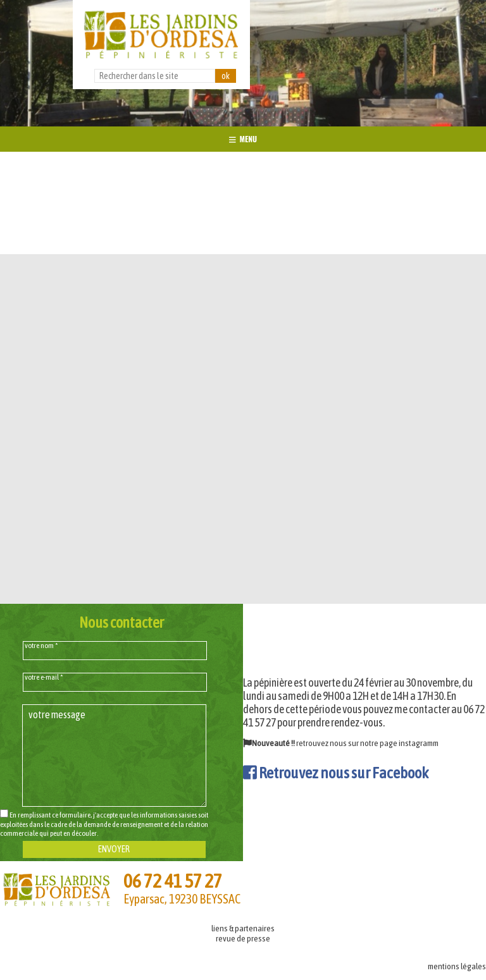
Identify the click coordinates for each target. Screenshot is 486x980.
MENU (243, 139)
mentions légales (457, 966)
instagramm (419, 743)
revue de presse (243, 938)
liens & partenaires (243, 928)
